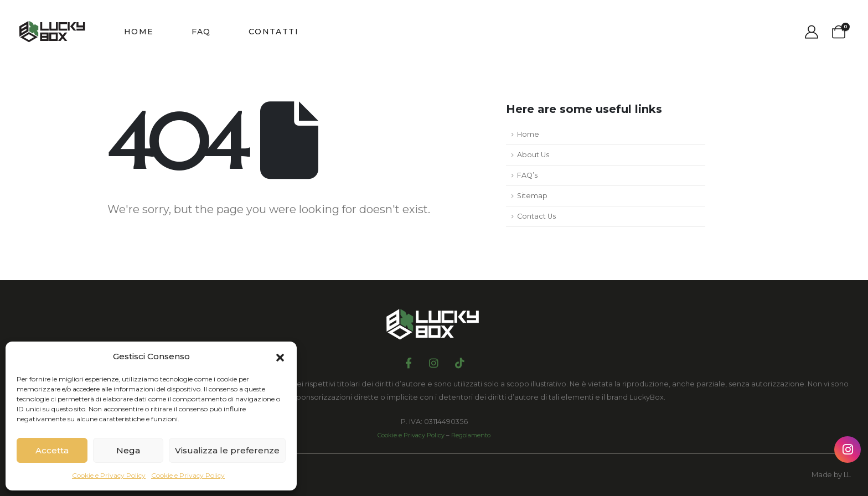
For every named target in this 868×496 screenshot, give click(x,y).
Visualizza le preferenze (227, 450)
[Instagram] (434, 362)
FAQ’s (527, 175)
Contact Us (536, 216)
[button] (280, 356)
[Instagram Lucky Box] (848, 449)
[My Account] (811, 32)
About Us (533, 155)
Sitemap (532, 196)
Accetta (52, 450)
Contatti (273, 32)
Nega (128, 450)
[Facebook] (408, 362)
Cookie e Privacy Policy (109, 475)
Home (139, 32)
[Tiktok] (460, 362)
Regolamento (471, 435)
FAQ (201, 32)
